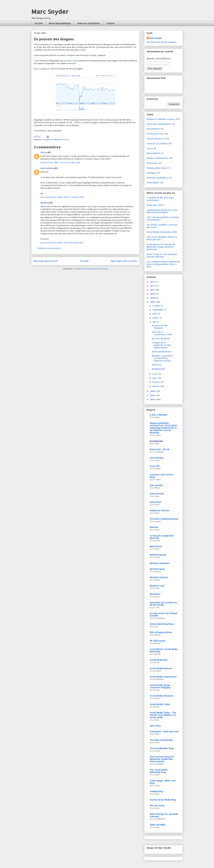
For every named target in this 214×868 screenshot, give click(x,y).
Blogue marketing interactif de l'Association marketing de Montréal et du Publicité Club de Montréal (163, 428)
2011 (152, 290)
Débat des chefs (155, 205)
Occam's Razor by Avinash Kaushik (164, 614)
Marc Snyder (50, 12)
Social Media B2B (158, 660)
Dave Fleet (156, 502)
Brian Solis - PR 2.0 (159, 449)
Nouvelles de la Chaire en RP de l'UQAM (163, 604)
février (156, 382)
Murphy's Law (157, 586)
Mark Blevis (156, 546)
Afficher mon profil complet (162, 42)
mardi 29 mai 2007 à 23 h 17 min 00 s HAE (60, 162)
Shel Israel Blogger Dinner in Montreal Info (162, 238)
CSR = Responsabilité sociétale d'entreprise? (163, 218)
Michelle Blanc (157, 569)
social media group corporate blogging (160, 686)
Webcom (156, 365)
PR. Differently (158, 641)
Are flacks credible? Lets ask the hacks (162, 226)
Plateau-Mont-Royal (157, 168)
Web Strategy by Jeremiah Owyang (164, 815)
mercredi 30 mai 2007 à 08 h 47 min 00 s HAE (62, 197)
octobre (157, 306)
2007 (153, 302)
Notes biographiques (60, 23)
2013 (153, 282)
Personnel (152, 163)
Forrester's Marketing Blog (164, 519)
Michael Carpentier (160, 563)
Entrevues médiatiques (159, 124)
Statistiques (153, 183)
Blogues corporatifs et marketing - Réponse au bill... (163, 358)
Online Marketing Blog (162, 624)
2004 (153, 399)
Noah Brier (155, 594)
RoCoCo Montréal (161, 338)
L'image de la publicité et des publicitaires (161, 345)
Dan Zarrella (156, 485)
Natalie (44, 203)
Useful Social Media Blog (163, 800)
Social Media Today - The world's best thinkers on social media (163, 715)
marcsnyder (46, 168)
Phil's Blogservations (161, 632)
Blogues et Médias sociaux (56, 139)
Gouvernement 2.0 (156, 139)
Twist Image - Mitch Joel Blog (163, 782)
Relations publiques (157, 178)
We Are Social (157, 806)
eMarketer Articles (160, 510)
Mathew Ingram (158, 555)
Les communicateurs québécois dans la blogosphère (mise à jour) (163, 264)
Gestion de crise (155, 134)
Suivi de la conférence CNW (162, 333)
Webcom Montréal (161, 352)
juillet (156, 318)
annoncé (70, 61)
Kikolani (154, 527)
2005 (153, 395)
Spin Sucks (155, 726)
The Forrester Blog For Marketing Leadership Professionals (162, 759)
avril (155, 374)
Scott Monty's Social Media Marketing (164, 650)
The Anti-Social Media (161, 740)
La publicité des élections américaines (160, 199)
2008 (153, 298)
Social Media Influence (162, 696)
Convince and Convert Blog (161, 476)
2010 (153, 294)
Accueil (39, 23)
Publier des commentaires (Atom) (92, 269)
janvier (156, 386)
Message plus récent (46, 261)
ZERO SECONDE (158, 825)
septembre (158, 310)
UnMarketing (156, 791)
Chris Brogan (157, 458)
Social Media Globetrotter (163, 677)
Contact (110, 23)
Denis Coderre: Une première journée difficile (162, 255)
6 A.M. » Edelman (159, 415)
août (155, 314)
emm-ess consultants (89, 23)
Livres (150, 148)
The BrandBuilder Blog (162, 748)
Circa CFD (155, 466)
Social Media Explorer (161, 668)
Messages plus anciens (124, 261)
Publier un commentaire (49, 248)
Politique (151, 173)
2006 (153, 391)
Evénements (153, 129)
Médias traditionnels (157, 158)
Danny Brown (157, 494)
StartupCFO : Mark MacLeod (164, 731)
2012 (153, 286)
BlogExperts (158, 369)
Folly (43, 152)
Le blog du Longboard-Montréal (162, 537)
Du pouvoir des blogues (160, 327)
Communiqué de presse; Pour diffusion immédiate (162, 211)
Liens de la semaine (157, 143)
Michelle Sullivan (159, 577)
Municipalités (154, 153)
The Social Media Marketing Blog (159, 771)
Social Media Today (160, 704)
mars (155, 378)
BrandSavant (156, 441)
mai (154, 322)
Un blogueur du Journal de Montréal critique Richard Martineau (161, 247)
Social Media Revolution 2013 (162, 232)
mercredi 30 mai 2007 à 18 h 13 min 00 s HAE (62, 243)
